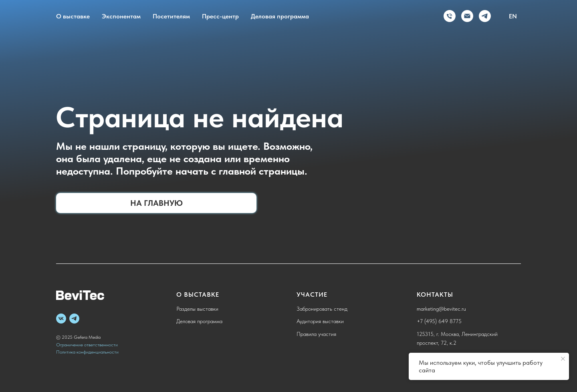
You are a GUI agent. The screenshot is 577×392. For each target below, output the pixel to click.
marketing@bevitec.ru (441, 309)
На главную (156, 203)
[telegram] (485, 16)
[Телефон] (450, 16)
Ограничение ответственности (87, 345)
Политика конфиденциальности (87, 352)
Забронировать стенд (322, 309)
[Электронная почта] (467, 16)
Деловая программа (280, 16)
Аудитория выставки (320, 321)
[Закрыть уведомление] (563, 359)
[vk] (61, 319)
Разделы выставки (197, 309)
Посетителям (171, 16)
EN (513, 16)
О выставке (73, 16)
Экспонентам (121, 16)
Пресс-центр (220, 16)
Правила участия (316, 334)
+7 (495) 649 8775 (439, 321)
